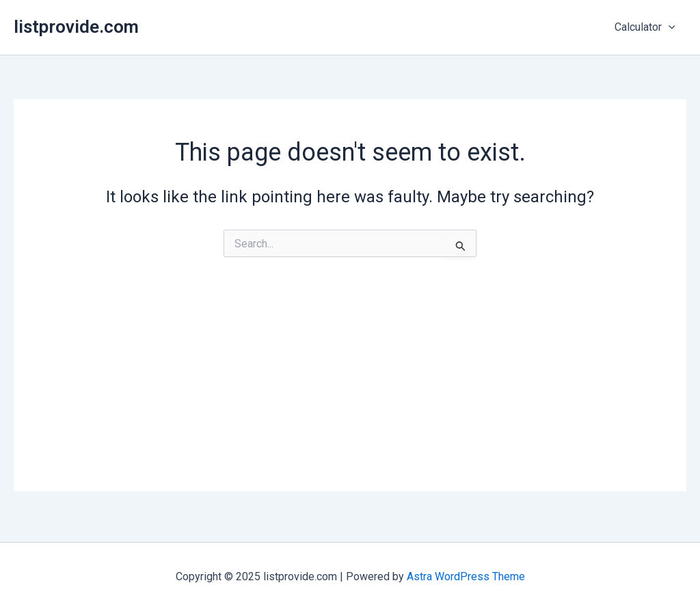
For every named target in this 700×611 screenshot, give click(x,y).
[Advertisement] (350, 396)
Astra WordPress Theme (466, 576)
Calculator (645, 27)
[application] (669, 27)
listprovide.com (76, 27)
